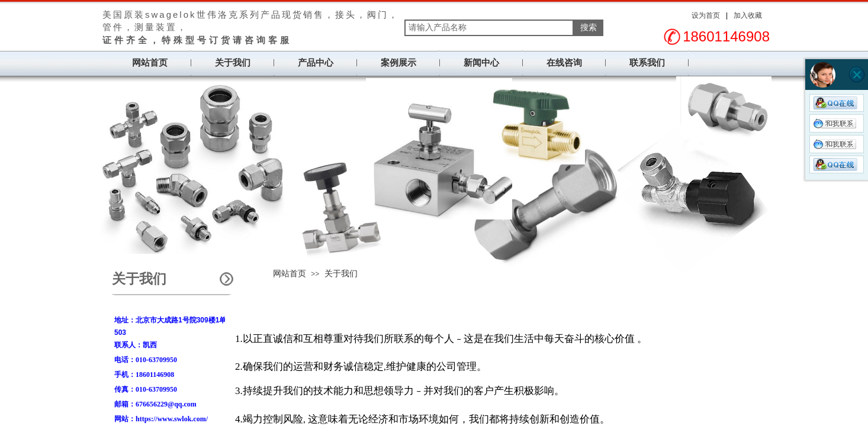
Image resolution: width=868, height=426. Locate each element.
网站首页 (150, 63)
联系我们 (647, 63)
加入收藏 (748, 15)
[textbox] (489, 28)
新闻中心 (481, 63)
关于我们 (233, 63)
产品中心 (316, 63)
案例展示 (398, 63)
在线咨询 (564, 63)
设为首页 (706, 15)
